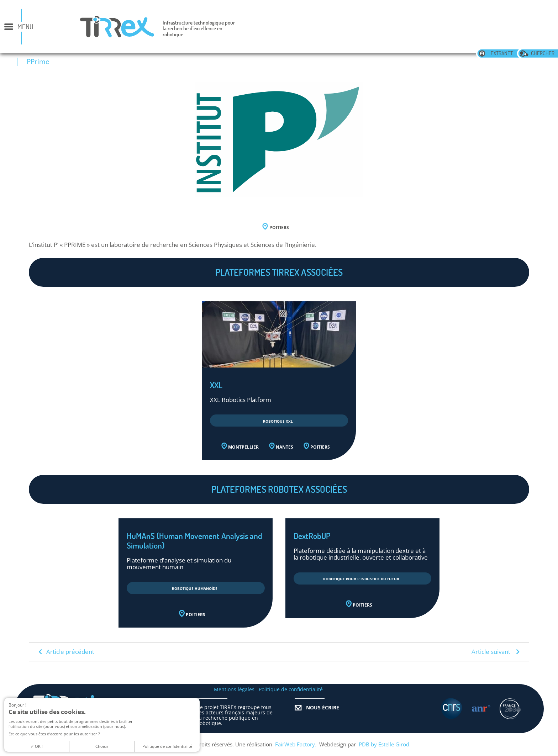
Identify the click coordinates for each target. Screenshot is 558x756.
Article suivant (496, 652)
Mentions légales (234, 690)
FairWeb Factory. (296, 744)
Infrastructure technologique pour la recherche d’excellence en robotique (199, 29)
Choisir (102, 746)
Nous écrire (317, 708)
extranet (496, 53)
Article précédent (66, 652)
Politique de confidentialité (291, 690)
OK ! (37, 746)
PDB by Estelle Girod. (385, 744)
